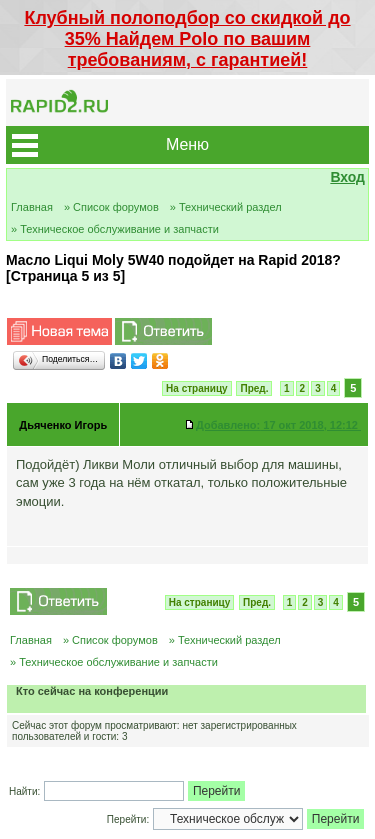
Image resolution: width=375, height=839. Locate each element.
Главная (32, 207)
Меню (187, 144)
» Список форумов (111, 207)
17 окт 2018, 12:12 (278, 425)
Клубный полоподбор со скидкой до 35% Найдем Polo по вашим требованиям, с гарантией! (187, 39)
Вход (347, 177)
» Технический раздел (226, 207)
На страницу (197, 388)
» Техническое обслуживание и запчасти (115, 229)
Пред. (254, 388)
